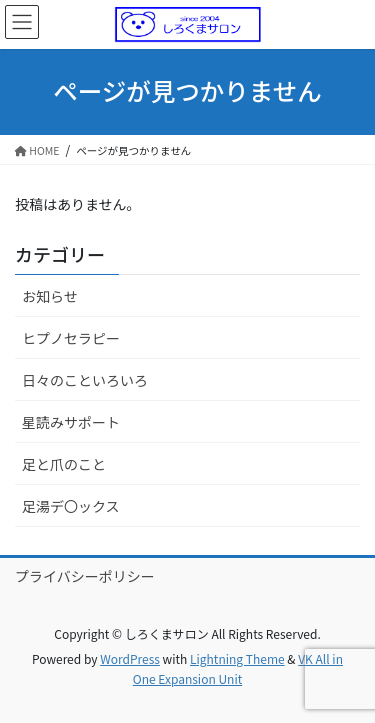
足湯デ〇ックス (71, 506)
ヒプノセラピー (71, 338)
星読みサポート (71, 422)
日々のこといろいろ (85, 380)
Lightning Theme (237, 658)
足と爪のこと (64, 464)
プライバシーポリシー (85, 576)
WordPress (130, 658)
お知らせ (50, 296)
